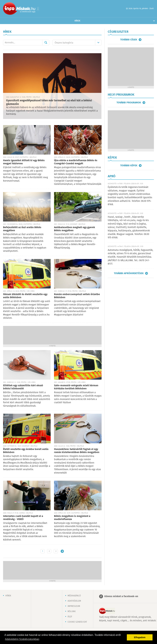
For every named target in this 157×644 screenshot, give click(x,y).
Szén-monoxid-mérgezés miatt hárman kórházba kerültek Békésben (76, 387)
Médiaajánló (74, 596)
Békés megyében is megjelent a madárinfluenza (72, 518)
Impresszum (74, 606)
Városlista (38, 9)
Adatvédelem (74, 601)
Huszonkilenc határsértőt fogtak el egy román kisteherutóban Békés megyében (77, 451)
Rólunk (72, 611)
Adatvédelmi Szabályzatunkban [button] (22, 639)
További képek (129, 166)
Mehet (46, 43)
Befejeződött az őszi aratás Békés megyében (22, 229)
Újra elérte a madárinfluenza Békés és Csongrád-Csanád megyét (76, 162)
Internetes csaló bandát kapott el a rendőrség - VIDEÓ (23, 518)
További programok (129, 103)
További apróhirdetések (129, 273)
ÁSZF (70, 617)
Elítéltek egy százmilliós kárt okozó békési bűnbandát (23, 387)
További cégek (129, 40)
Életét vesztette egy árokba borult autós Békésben (26, 451)
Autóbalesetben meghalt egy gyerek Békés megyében (74, 229)
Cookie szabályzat (77, 622)
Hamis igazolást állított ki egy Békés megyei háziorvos (24, 162)
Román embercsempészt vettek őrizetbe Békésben (77, 296)
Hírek (77, 21)
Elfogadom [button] (140, 637)
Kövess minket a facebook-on (121, 596)
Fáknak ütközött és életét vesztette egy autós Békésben (25, 296)
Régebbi (62, 551)
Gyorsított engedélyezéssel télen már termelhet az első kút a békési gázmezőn (49, 102)
